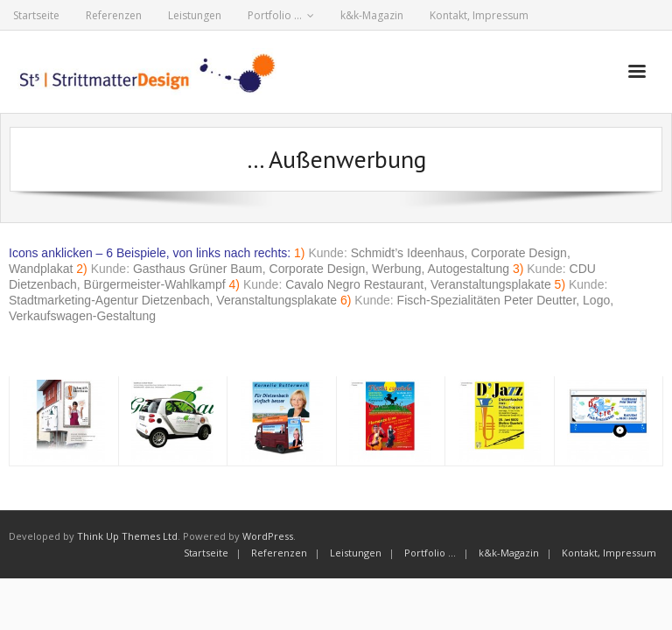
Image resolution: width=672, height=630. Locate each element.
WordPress (268, 536)
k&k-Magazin (372, 15)
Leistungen (195, 15)
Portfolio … (275, 15)
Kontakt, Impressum (479, 15)
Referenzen (114, 15)
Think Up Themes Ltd (127, 536)
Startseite (36, 15)
